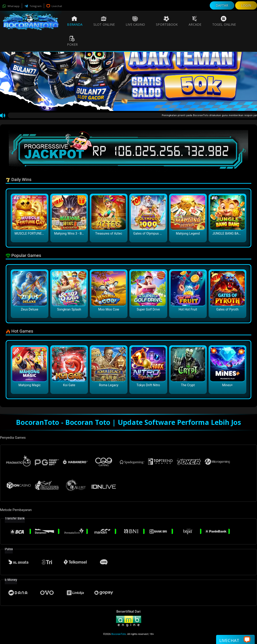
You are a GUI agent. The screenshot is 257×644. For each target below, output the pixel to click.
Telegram (33, 6)
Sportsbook (167, 21)
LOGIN (246, 5)
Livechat (54, 6)
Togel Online (224, 21)
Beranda (75, 21)
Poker (72, 41)
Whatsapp (11, 6)
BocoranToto (119, 634)
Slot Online (104, 21)
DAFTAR (222, 5)
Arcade (195, 21)
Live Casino (135, 21)
